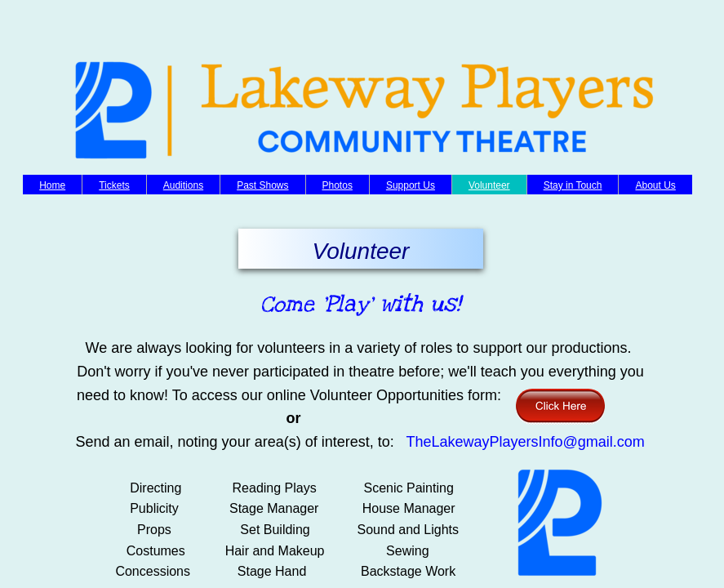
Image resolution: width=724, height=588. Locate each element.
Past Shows (262, 185)
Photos (338, 185)
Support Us (411, 185)
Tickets (114, 185)
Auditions (183, 185)
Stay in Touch (573, 185)
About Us (655, 185)
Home (52, 185)
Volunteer (489, 185)
